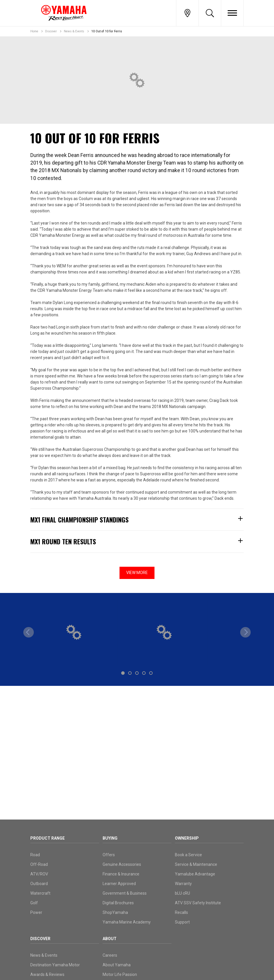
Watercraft (40, 893)
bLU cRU (182, 893)
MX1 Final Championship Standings (137, 520)
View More (137, 573)
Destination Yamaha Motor (55, 965)
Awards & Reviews (47, 974)
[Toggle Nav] (232, 13)
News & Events (74, 31)
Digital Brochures (118, 903)
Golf (34, 903)
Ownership (187, 838)
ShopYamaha (115, 912)
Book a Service (188, 855)
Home (34, 31)
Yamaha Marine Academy (127, 922)
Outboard (39, 884)
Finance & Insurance (121, 874)
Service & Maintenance (196, 864)
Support (182, 922)
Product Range (48, 838)
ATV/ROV (39, 874)
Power (36, 912)
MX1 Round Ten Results (137, 541)
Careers (110, 955)
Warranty (183, 884)
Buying (110, 838)
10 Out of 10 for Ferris (107, 31)
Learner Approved (119, 884)
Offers (109, 855)
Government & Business (125, 893)
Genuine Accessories (122, 864)
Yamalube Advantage (195, 874)
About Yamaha (117, 965)
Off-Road (39, 864)
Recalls (181, 912)
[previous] (29, 632)
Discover (51, 31)
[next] (245, 632)
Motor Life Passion (120, 974)
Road (35, 855)
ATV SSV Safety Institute (198, 903)
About (110, 939)
